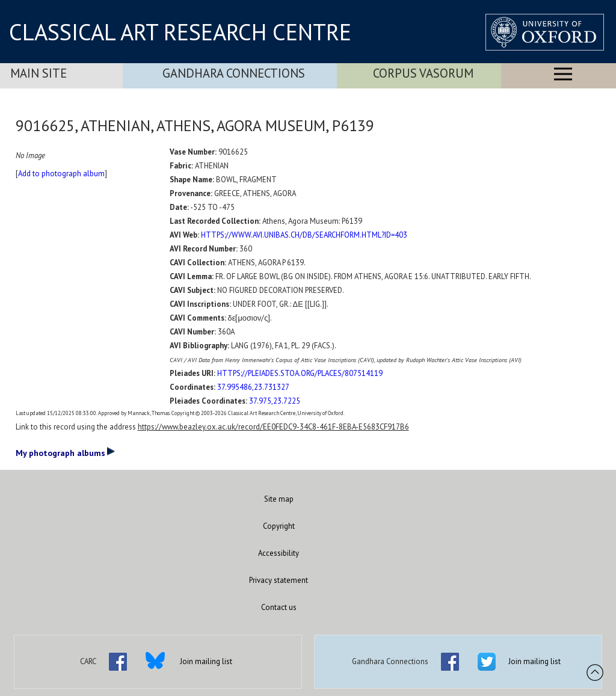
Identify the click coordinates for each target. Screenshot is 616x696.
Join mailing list (206, 661)
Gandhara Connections (234, 73)
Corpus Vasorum (423, 73)
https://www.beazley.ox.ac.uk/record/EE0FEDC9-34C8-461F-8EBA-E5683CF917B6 (273, 427)
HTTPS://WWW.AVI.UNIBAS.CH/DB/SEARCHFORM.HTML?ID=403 (304, 235)
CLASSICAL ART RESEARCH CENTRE (180, 32)
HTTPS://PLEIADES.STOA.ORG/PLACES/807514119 (300, 373)
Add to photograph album (61, 174)
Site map (279, 499)
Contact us (279, 607)
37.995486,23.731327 (253, 387)
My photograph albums (65, 452)
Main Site (38, 73)
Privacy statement (279, 580)
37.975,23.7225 (275, 401)
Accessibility (279, 553)
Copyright (279, 526)
